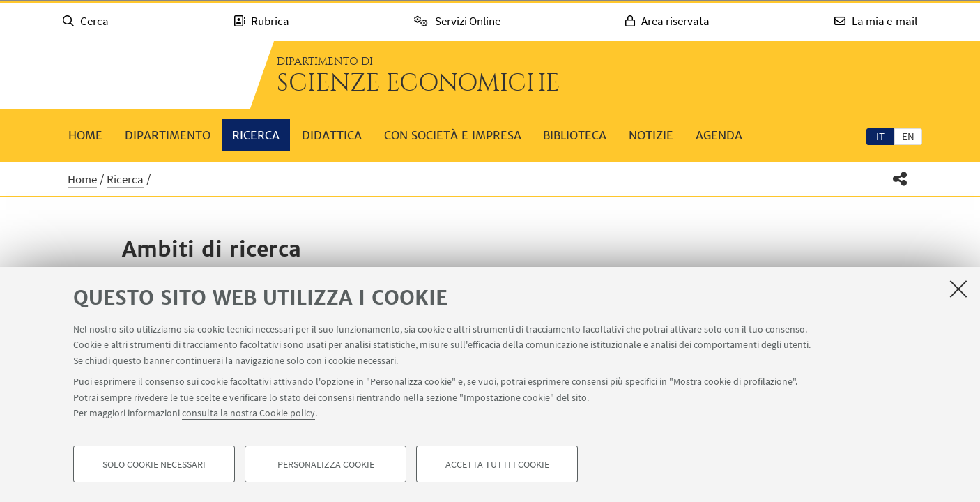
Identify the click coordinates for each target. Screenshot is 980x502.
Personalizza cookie (326, 464)
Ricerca (256, 135)
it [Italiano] (880, 136)
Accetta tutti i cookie (497, 464)
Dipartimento (168, 135)
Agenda (719, 135)
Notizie (651, 135)
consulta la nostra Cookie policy (248, 413)
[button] (900, 179)
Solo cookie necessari (154, 464)
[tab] (880, 136)
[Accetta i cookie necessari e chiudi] (958, 289)
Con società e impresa (453, 135)
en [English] (908, 136)
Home (85, 135)
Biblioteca (575, 135)
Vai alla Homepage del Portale (148, 75)
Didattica (332, 135)
